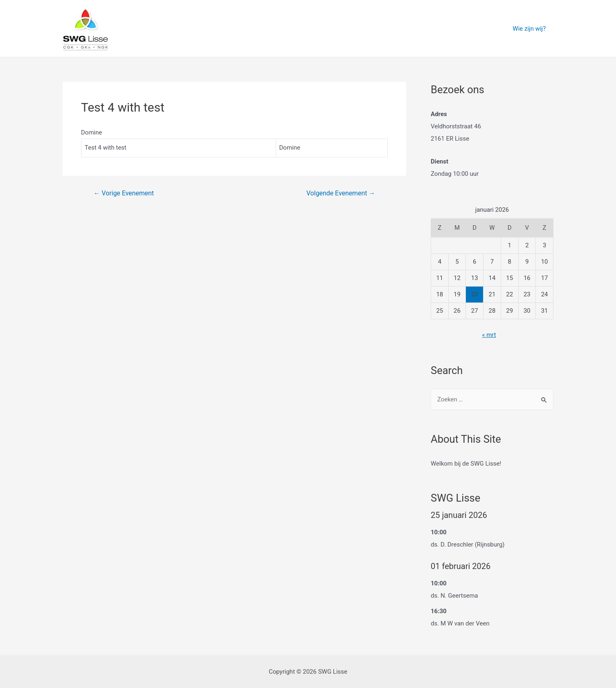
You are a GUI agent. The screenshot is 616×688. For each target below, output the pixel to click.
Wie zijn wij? (531, 29)
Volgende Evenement (341, 193)
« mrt (489, 335)
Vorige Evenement (124, 193)
